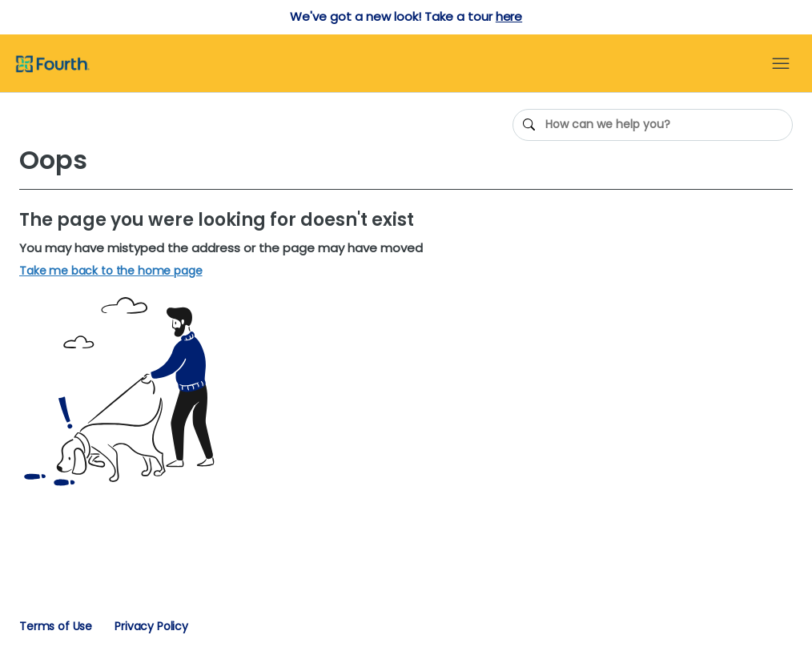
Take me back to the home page (111, 271)
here (509, 16)
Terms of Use (56, 626)
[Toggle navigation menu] (781, 64)
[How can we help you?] (653, 125)
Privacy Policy (151, 626)
